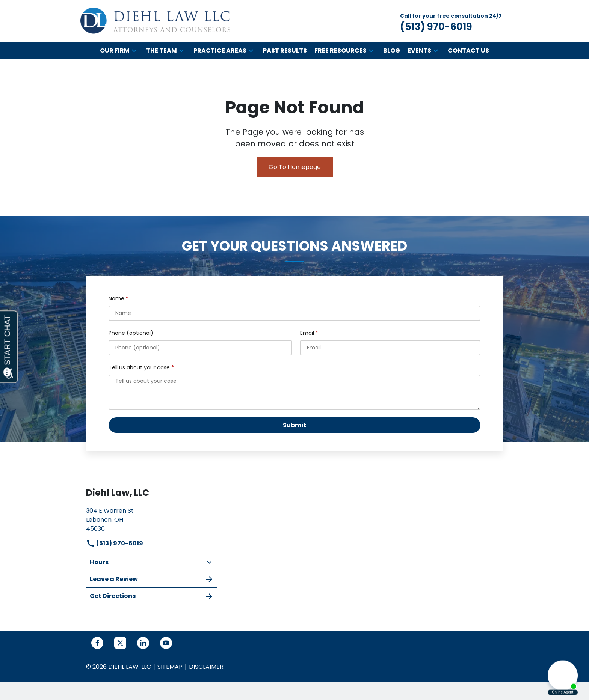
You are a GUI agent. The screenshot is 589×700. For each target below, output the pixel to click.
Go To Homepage (295, 167)
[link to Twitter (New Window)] (120, 643)
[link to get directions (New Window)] (152, 519)
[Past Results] (285, 51)
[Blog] (392, 51)
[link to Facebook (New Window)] (97, 643)
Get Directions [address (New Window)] (152, 596)
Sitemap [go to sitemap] (170, 667)
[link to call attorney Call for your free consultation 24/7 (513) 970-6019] (451, 21)
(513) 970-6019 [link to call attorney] (115, 543)
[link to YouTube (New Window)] (166, 643)
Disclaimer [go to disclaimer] (206, 667)
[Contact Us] (468, 51)
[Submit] (294, 425)
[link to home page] (156, 21)
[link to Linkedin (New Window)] (143, 643)
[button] (134, 50)
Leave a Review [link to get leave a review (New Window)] (152, 579)
